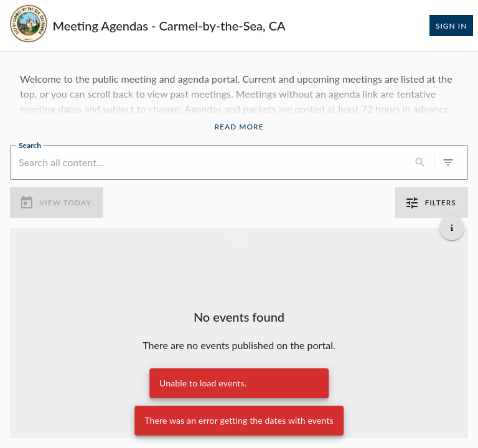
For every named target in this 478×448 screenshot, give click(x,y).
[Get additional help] (452, 228)
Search (30, 144)
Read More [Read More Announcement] (239, 127)
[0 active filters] (448, 162)
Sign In (451, 26)
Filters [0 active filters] (432, 203)
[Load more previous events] (239, 238)
